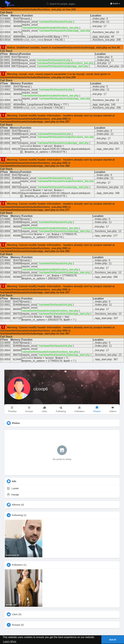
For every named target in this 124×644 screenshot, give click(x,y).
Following (17, 515)
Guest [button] (115, 3)
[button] (62, 4)
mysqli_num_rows (32, 40)
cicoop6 (41, 389)
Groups (16, 625)
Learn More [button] (10, 642)
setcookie (26, 146)
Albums (16, 505)
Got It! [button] (113, 640)
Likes (15, 614)
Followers (17, 565)
